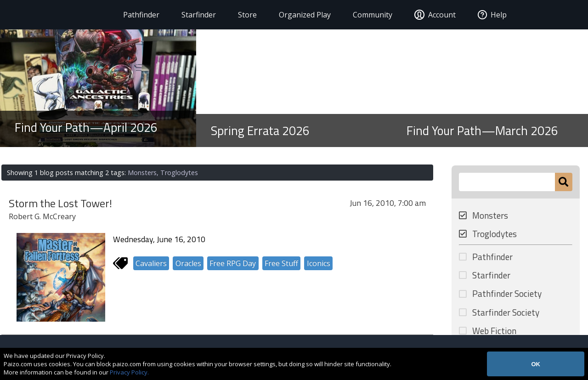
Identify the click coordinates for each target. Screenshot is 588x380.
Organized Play (302, 15)
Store (244, 15)
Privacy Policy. (129, 372)
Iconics (319, 263)
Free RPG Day (233, 263)
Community (369, 15)
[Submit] (563, 182)
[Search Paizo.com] (507, 182)
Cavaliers (151, 263)
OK (536, 364)
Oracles (188, 263)
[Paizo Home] (63, 15)
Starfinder (195, 15)
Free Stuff (281, 263)
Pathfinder (138, 15)
